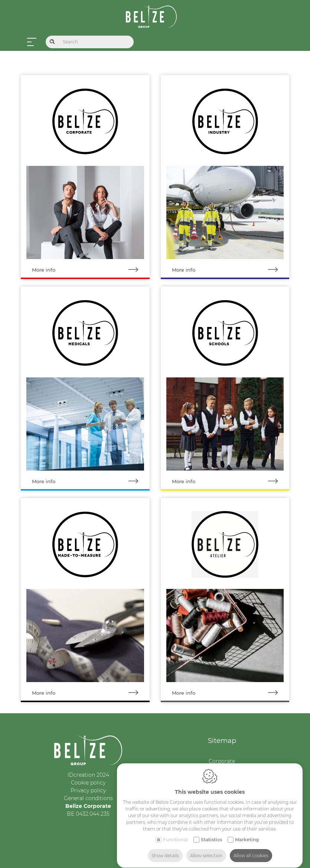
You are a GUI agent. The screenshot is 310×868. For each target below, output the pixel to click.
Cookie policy (88, 783)
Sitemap (222, 741)
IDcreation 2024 (88, 775)
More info (91, 270)
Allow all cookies (251, 849)
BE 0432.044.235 (88, 814)
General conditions (88, 798)
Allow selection (206, 849)
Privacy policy (88, 790)
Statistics (211, 833)
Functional (175, 833)
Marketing (247, 833)
